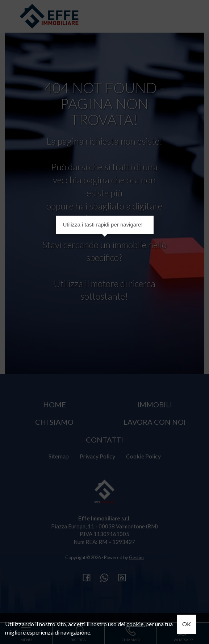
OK (187, 624)
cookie (135, 624)
